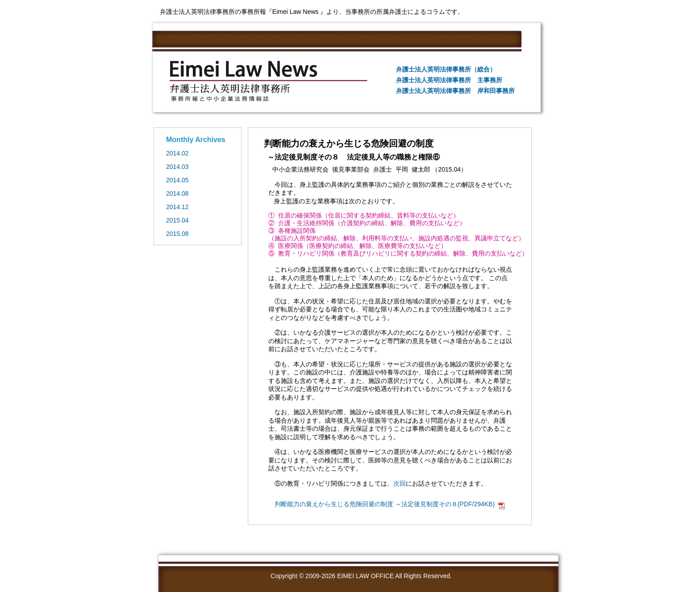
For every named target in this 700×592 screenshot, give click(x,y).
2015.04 (177, 220)
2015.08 (177, 234)
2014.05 (177, 180)
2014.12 (177, 207)
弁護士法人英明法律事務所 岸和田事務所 (455, 91)
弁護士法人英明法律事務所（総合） (446, 69)
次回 (400, 483)
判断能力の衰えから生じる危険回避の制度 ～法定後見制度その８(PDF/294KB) (385, 504)
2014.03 (177, 167)
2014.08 (177, 193)
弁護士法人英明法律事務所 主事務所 (449, 80)
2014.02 (177, 153)
